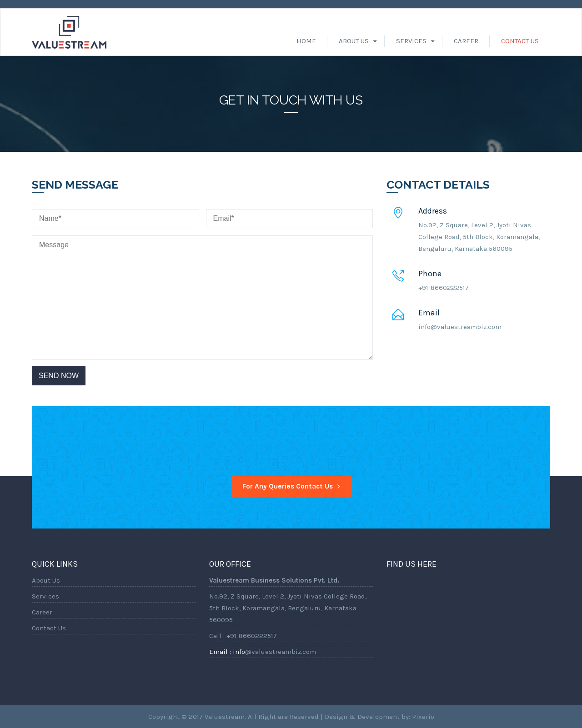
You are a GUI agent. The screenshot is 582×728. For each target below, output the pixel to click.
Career (466, 41)
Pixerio (423, 717)
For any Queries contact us (291, 486)
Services (411, 41)
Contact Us (520, 41)
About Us (354, 41)
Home (306, 41)
